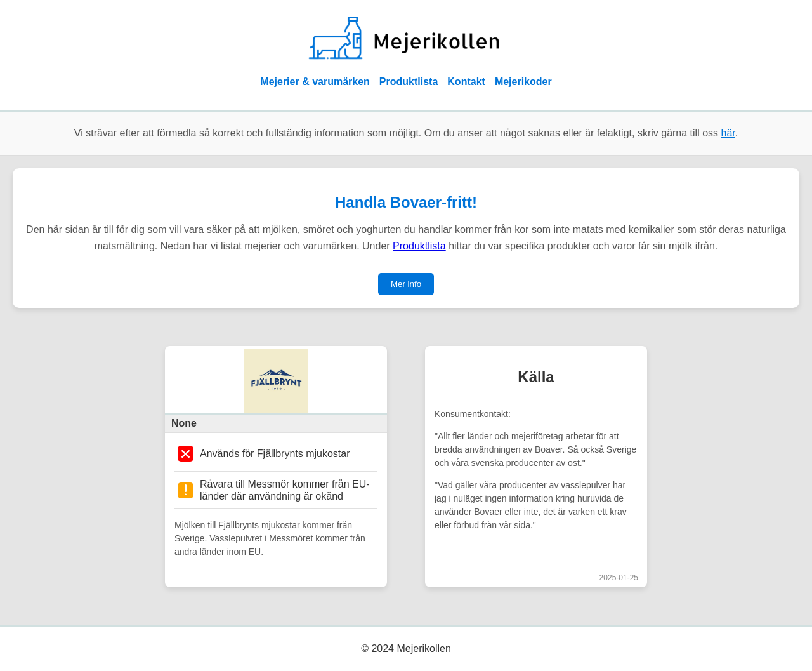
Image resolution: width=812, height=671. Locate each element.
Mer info (406, 284)
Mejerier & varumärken (315, 82)
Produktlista (409, 82)
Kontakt (466, 82)
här (728, 133)
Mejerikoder (523, 82)
